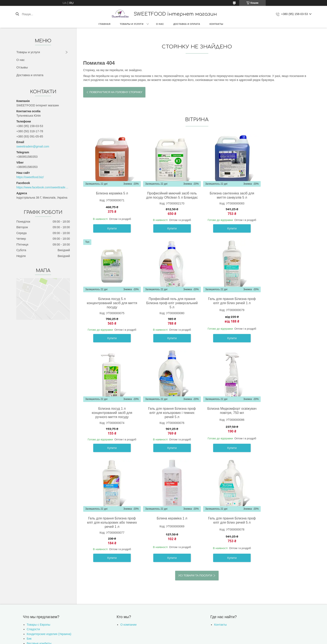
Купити (111, 233)
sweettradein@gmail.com (33, 146)
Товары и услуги (132, 24)
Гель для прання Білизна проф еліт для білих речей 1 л (168, 305)
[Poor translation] (15, 583)
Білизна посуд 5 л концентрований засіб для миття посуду (283, 197)
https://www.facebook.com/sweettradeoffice (43, 187)
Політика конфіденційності (199, 559)
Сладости (33, 524)
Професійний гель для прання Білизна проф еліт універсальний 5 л (111, 307)
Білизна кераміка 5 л (111, 193)
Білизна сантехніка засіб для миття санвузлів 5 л (226, 195)
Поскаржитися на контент (166, 559)
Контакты (216, 24)
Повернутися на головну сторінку (116, 92)
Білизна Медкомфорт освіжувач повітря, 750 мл (111, 415)
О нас (160, 24)
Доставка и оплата (187, 24)
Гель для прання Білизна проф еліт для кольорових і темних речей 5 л (283, 307)
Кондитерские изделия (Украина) (49, 528)
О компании (128, 519)
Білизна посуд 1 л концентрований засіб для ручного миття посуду (226, 307)
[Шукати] (17, 14)
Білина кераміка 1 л (226, 413)
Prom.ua (183, 555)
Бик (29, 533)
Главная (105, 24)
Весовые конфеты (39, 538)
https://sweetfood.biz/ (30, 177)
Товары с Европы (38, 519)
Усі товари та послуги (195, 470)
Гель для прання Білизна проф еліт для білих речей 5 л (283, 415)
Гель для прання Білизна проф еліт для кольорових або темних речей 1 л (168, 417)
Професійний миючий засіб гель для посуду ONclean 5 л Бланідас (168, 197)
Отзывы (22, 67)
